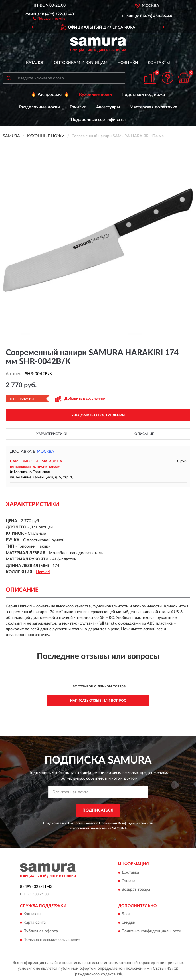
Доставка (130, 872)
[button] (49, 18)
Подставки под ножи (143, 95)
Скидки (128, 923)
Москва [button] (46, 452)
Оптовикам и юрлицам (81, 63)
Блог (126, 914)
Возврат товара (136, 890)
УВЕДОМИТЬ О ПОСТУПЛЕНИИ (98, 415)
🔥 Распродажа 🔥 (50, 95)
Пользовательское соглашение (52, 940)
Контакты (159, 63)
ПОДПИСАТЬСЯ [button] (98, 810)
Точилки (78, 107)
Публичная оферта (41, 931)
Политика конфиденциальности (151, 931)
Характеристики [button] (52, 434)
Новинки (128, 63)
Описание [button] (144, 434)
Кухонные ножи (95, 95)
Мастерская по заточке (153, 107)
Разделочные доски (40, 107)
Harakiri (43, 572)
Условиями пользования (92, 828)
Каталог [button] (35, 63)
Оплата (128, 881)
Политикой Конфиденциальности (126, 823)
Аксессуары (108, 107)
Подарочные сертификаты (98, 120)
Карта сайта (35, 923)
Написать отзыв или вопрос (98, 701)
